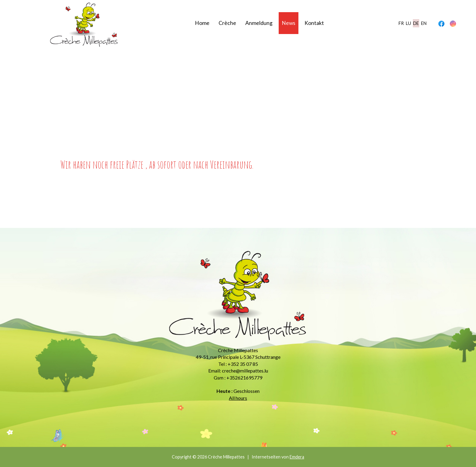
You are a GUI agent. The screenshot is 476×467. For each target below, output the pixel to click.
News (289, 23)
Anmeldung (259, 23)
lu (408, 23)
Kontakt (314, 23)
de (416, 23)
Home (202, 23)
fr (401, 23)
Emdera (297, 457)
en (424, 23)
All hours (238, 398)
